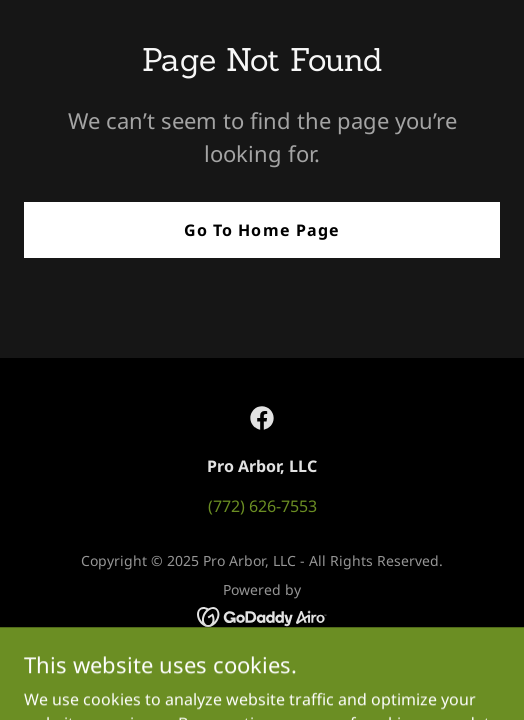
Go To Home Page (261, 230)
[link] (262, 418)
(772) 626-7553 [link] (262, 506)
